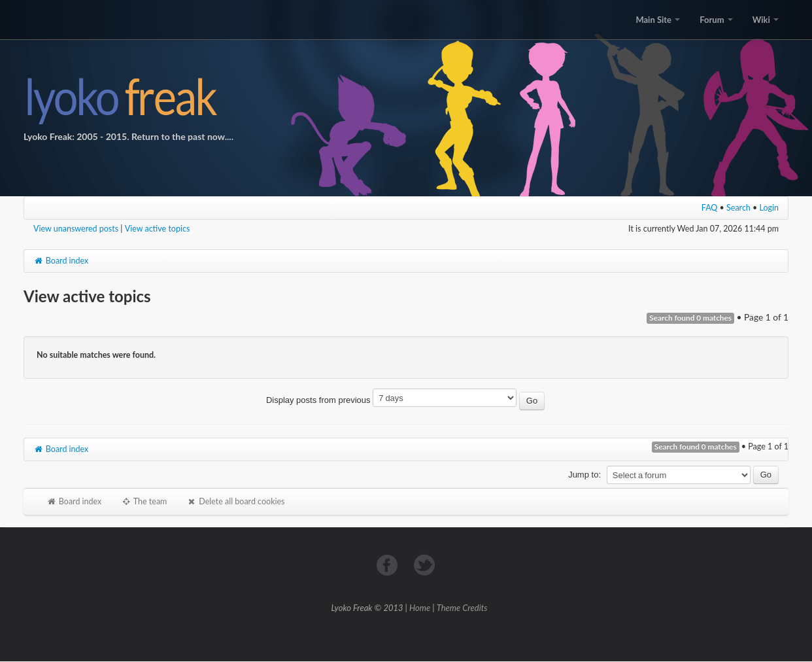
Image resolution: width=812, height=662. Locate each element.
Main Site (658, 20)
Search (738, 208)
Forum (716, 20)
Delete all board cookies (235, 501)
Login (770, 208)
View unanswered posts (76, 229)
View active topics (158, 229)
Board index (61, 261)
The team (144, 501)
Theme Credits (462, 608)
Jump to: (584, 475)
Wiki (766, 20)
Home (420, 608)
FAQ (710, 208)
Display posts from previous (405, 400)
